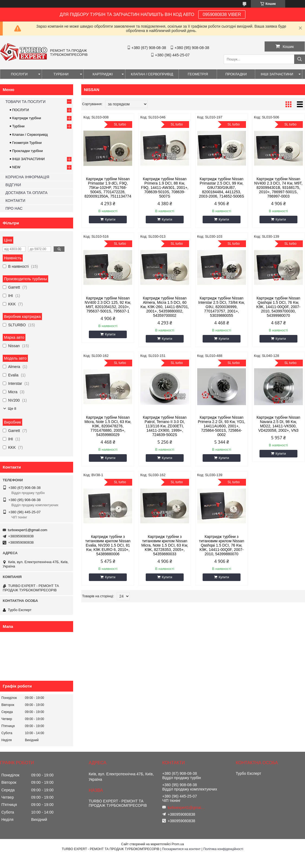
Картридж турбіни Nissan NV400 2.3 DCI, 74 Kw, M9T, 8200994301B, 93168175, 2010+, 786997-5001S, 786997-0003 (278, 188)
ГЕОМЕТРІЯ (198, 74)
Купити (110, 220)
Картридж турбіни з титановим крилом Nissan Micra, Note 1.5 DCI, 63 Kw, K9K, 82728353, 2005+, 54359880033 (165, 545)
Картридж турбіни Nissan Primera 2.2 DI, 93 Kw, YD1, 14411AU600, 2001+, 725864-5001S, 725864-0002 (221, 426)
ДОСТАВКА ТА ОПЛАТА (26, 193)
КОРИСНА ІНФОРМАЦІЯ (27, 177)
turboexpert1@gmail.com (27, 530)
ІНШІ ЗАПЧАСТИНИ (277, 74)
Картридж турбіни (27, 118)
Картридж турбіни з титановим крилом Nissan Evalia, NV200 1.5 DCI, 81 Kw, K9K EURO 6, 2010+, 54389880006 (108, 545)
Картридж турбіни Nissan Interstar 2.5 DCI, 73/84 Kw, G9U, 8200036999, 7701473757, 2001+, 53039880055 (222, 307)
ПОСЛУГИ (19, 74)
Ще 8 (12, 409)
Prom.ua (178, 844)
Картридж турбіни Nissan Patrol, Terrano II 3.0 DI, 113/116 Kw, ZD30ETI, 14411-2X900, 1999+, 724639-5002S (165, 426)
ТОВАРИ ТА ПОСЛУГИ (25, 102)
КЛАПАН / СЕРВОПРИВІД (152, 74)
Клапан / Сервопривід (30, 135)
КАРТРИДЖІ (103, 74)
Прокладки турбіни (27, 151)
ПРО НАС (14, 208)
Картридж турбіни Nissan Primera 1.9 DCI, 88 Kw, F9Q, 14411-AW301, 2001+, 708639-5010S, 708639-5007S (165, 188)
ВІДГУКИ (13, 185)
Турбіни (18, 126)
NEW (16, 167)
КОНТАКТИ (15, 201)
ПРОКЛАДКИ (236, 74)
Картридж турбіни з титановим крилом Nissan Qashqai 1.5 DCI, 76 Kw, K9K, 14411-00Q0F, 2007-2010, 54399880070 (221, 545)
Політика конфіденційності (223, 849)
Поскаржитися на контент (181, 849)
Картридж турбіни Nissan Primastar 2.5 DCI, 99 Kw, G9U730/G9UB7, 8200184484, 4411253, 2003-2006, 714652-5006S (222, 188)
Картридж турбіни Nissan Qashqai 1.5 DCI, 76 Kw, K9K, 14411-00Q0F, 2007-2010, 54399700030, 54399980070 (278, 307)
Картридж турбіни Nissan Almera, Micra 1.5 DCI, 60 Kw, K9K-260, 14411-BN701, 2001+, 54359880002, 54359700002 (165, 307)
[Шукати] (300, 59)
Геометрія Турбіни (27, 143)
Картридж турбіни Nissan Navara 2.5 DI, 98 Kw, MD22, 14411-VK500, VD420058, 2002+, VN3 (278, 424)
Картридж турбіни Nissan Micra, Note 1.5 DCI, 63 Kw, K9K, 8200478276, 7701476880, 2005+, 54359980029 (108, 426)
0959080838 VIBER (222, 14)
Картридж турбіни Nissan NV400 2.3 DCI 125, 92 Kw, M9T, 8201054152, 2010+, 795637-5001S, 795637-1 (108, 305)
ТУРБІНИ (61, 74)
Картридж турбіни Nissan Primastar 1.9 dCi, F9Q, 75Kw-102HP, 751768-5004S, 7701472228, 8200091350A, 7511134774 (108, 188)
